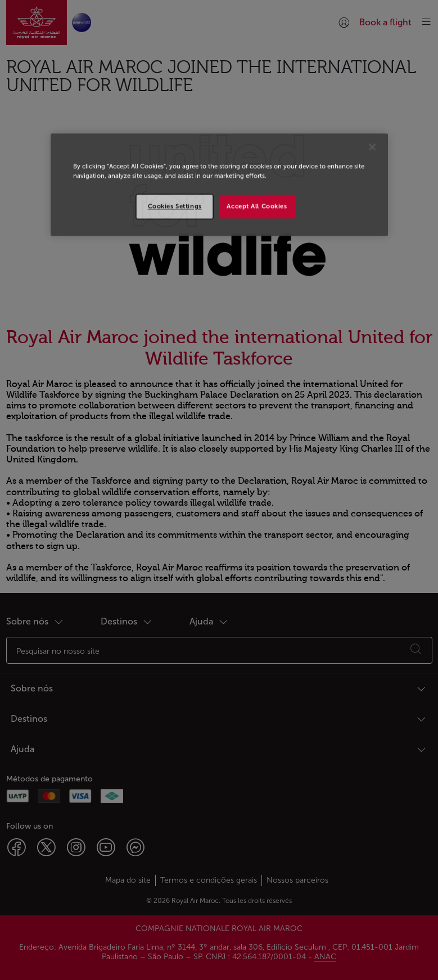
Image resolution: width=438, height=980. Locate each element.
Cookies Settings (175, 206)
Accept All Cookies (257, 206)
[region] (219, 185)
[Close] (372, 147)
